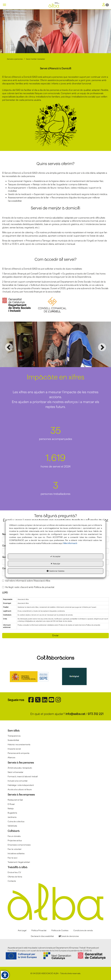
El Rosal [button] (11, 804)
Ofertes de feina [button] (15, 877)
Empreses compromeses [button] (19, 845)
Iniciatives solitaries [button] (16, 853)
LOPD (5, 592)
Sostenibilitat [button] (13, 740)
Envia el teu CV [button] (14, 872)
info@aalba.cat (75, 714)
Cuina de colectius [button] (16, 821)
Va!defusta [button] (12, 826)
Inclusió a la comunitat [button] (18, 781)
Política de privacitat (44, 587)
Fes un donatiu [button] (14, 836)
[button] (55, 5)
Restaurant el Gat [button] (15, 800)
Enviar (55, 635)
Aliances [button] (11, 757)
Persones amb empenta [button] (18, 753)
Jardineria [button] (12, 817)
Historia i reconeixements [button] (19, 744)
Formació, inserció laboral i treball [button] (23, 776)
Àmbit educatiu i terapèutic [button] (20, 768)
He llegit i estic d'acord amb (28, 587)
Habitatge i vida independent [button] (21, 785)
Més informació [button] (70, 543)
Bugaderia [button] (12, 813)
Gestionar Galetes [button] (55, 571)
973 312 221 (96, 714)
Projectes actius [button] (15, 840)
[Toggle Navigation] (106, 5)
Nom (5, 534)
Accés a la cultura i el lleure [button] (20, 789)
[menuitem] (55, 736)
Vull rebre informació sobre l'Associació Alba (26, 581)
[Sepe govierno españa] (33, 676)
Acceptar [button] (55, 556)
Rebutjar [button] (55, 564)
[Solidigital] (78, 676)
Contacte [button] (12, 881)
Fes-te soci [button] (13, 858)
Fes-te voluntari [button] (15, 849)
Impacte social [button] (14, 749)
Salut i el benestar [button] (15, 772)
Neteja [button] (11, 808)
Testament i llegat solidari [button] (19, 862)
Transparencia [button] (14, 736)
